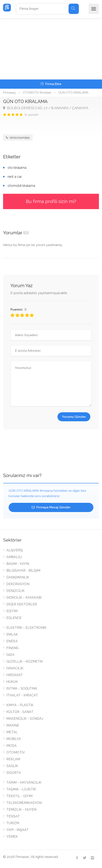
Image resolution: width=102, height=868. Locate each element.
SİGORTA (14, 773)
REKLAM (13, 759)
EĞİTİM (12, 611)
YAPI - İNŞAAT (17, 830)
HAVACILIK (15, 668)
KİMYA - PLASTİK (20, 705)
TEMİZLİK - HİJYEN (21, 810)
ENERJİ (12, 641)
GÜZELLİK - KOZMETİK (25, 661)
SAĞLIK (12, 766)
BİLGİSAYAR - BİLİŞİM (23, 571)
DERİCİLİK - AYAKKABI (24, 598)
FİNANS (12, 648)
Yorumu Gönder (74, 417)
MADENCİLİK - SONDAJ (25, 719)
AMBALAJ (14, 557)
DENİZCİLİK (15, 591)
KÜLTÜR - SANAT (20, 712)
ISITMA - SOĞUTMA (22, 688)
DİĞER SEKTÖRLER (22, 604)
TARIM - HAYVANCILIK (24, 782)
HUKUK (12, 682)
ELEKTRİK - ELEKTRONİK (26, 628)
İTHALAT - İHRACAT (22, 695)
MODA (11, 746)
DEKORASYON (18, 584)
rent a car (15, 177)
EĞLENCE (14, 618)
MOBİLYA (14, 739)
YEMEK (12, 837)
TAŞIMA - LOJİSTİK (21, 789)
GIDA (10, 655)
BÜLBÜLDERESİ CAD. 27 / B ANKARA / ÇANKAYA (46, 108)
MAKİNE (13, 725)
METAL (12, 732)
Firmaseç (9, 93)
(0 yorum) (32, 115)
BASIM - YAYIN (18, 564)
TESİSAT (13, 816)
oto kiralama (17, 168)
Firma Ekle (51, 84)
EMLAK (12, 634)
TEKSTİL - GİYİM (19, 796)
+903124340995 (18, 138)
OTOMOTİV (16, 752)
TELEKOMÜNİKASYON (24, 803)
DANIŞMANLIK (18, 577)
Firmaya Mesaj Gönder (51, 507)
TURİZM (13, 823)
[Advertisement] (51, 49)
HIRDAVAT (15, 675)
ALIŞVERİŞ (15, 550)
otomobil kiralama (21, 186)
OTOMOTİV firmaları (37, 93)
